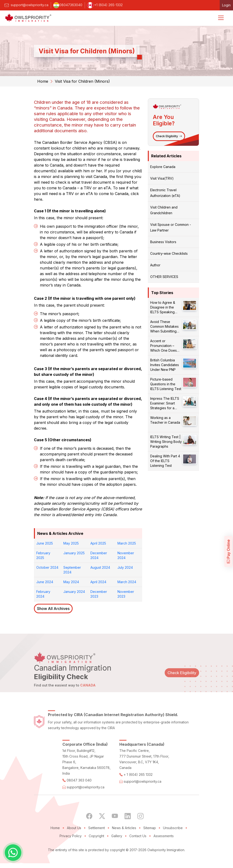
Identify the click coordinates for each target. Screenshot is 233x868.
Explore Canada (163, 167)
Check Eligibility (169, 136)
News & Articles (124, 840)
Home (43, 81)
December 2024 (99, 555)
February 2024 (43, 594)
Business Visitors (163, 242)
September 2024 (72, 570)
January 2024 (74, 592)
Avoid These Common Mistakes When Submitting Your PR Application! (166, 327)
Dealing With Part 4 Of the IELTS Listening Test (165, 461)
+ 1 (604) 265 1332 (138, 787)
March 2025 (127, 543)
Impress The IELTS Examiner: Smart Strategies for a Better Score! (165, 403)
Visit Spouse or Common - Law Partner (171, 227)
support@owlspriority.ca (26, 5)
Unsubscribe (173, 840)
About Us (74, 840)
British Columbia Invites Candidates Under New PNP (165, 365)
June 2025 (45, 543)
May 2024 (71, 582)
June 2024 (45, 582)
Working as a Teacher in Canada (165, 420)
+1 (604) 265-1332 (105, 5)
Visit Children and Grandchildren (164, 210)
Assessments (164, 848)
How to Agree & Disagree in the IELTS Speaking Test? (163, 307)
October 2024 (47, 567)
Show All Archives (53, 609)
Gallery (117, 848)
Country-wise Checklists (169, 253)
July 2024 (125, 567)
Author (155, 265)
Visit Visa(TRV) (162, 178)
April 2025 (98, 543)
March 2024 (127, 582)
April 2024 (98, 582)
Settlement (97, 840)
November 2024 (126, 555)
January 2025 (74, 553)
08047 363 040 (79, 792)
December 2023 (99, 594)
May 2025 (71, 543)
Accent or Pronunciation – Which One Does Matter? (163, 346)
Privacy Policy (71, 848)
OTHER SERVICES (164, 277)
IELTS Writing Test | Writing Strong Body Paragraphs (166, 442)
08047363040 (68, 5)
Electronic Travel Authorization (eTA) (165, 193)
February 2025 (43, 555)
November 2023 (126, 594)
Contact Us (138, 848)
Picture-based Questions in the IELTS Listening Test (166, 384)
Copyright (96, 848)
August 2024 (100, 567)
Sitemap (150, 840)
